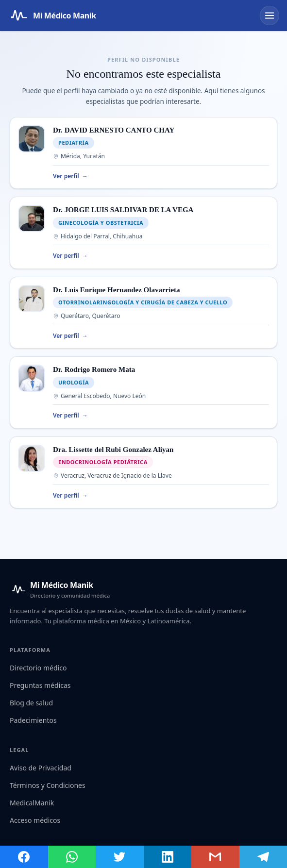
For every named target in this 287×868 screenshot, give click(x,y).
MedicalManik (32, 803)
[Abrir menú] (270, 16)
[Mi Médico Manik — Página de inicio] (52, 16)
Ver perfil (70, 176)
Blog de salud (31, 703)
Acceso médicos (35, 820)
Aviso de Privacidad (41, 768)
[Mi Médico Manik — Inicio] (60, 589)
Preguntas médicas (40, 685)
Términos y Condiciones (48, 785)
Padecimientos (33, 720)
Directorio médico (38, 668)
